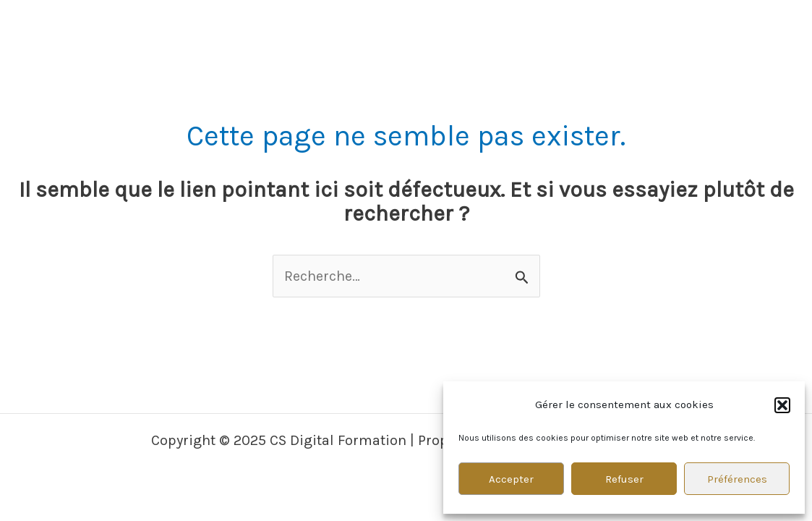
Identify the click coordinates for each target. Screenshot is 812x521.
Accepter (511, 479)
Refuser (624, 479)
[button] (782, 405)
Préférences (737, 479)
